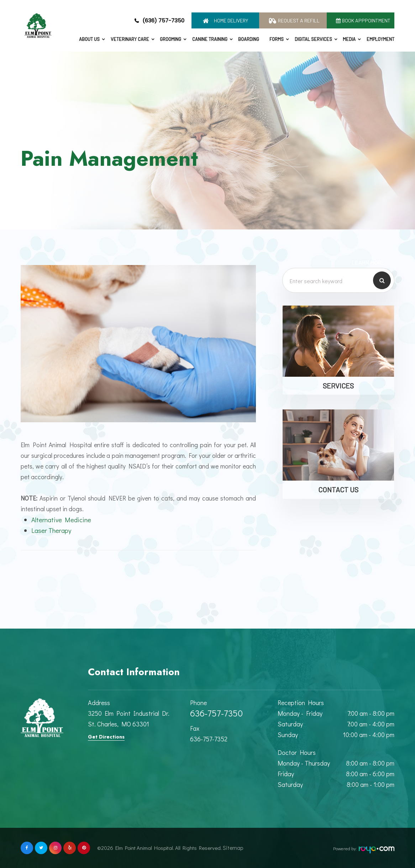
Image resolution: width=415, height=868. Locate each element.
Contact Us (338, 489)
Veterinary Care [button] (130, 39)
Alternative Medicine (63, 520)
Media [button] (349, 39)
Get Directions (106, 737)
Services (338, 386)
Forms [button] (277, 39)
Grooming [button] (170, 39)
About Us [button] (89, 39)
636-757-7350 (216, 713)
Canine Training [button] (210, 39)
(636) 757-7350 (163, 20)
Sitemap (231, 848)
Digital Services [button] (313, 39)
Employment (380, 39)
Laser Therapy (52, 530)
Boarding (249, 39)
